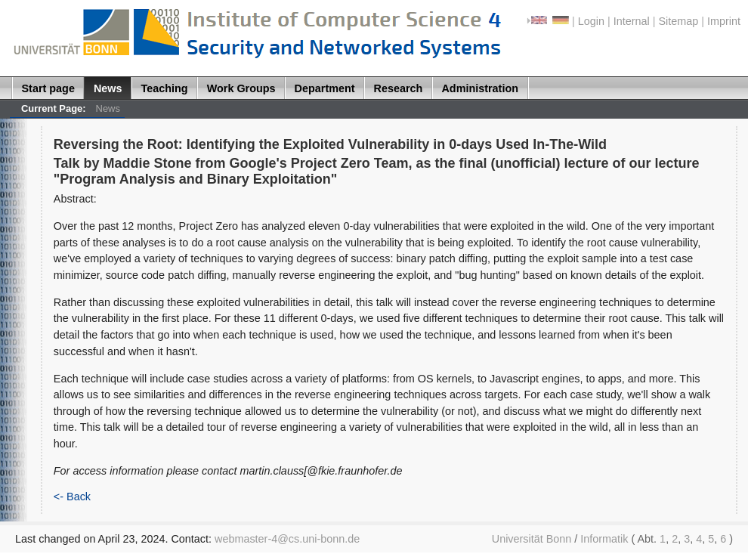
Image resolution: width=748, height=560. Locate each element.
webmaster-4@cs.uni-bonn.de (287, 539)
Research (399, 88)
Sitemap (678, 21)
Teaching (165, 88)
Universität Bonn (532, 539)
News (108, 88)
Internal (632, 21)
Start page (48, 88)
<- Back (72, 497)
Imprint (724, 21)
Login (591, 21)
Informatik (604, 539)
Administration (480, 88)
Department (325, 88)
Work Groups (241, 88)
